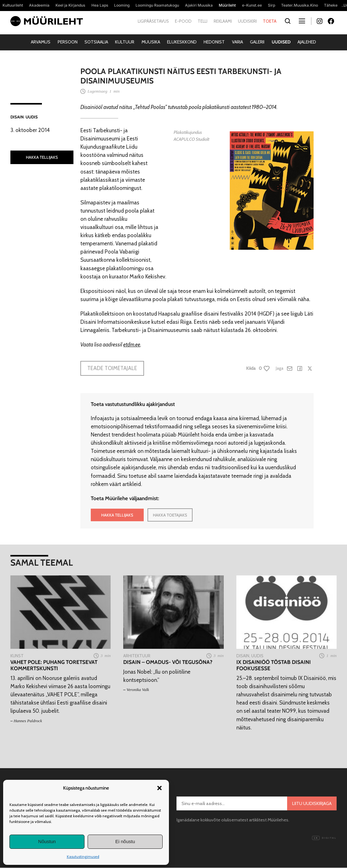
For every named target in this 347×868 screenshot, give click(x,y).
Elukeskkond (182, 42)
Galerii (257, 42)
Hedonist (214, 42)
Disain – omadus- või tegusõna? (168, 662)
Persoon (68, 42)
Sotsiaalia (96, 42)
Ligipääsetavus (153, 21)
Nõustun (47, 841)
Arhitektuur (137, 656)
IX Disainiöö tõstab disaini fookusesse (274, 665)
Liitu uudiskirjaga (312, 803)
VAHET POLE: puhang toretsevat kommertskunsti (54, 665)
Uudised (281, 42)
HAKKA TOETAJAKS (170, 515)
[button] (159, 788)
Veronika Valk (138, 690)
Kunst (17, 656)
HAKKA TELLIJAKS (42, 157)
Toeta (270, 21)
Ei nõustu (125, 841)
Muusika (151, 42)
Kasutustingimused (83, 857)
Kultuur (125, 42)
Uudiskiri (247, 21)
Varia (237, 42)
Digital (324, 838)
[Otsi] (288, 21)
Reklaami (223, 21)
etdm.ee (132, 345)
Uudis (32, 117)
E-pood (183, 21)
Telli (202, 21)
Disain (17, 117)
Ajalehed (307, 42)
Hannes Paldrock (28, 721)
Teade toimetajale (112, 368)
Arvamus (41, 42)
